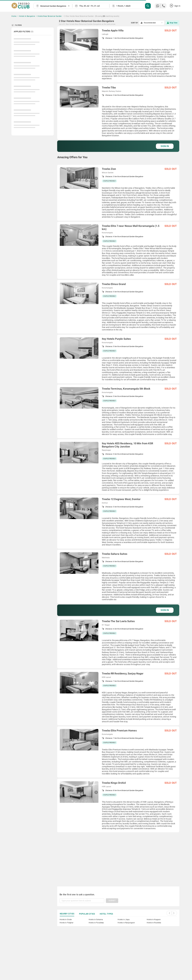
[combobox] (54, 6)
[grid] (118, 453)
